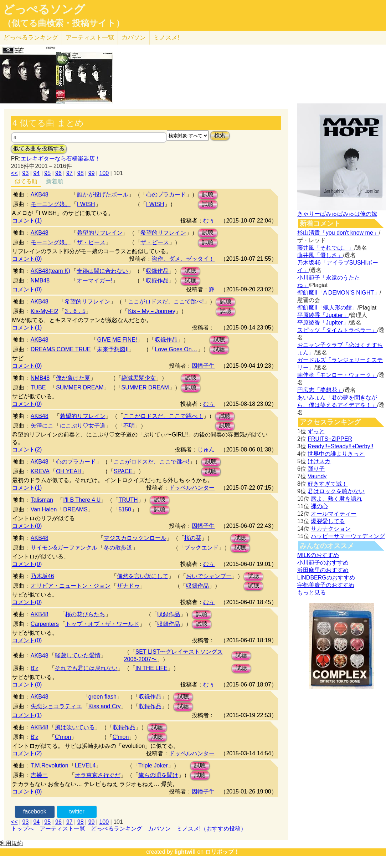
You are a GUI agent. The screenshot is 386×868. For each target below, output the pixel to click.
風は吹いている (75, 727)
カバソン (134, 38)
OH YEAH (69, 471)
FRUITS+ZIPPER (330, 439)
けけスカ (319, 461)
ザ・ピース (91, 242)
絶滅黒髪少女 (139, 378)
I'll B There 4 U (82, 500)
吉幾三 (39, 775)
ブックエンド (201, 548)
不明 (129, 426)
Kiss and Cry (105, 706)
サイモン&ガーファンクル (64, 548)
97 (70, 173)
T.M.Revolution (50, 765)
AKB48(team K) (50, 271)
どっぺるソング (44, 9)
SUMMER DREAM (80, 387)
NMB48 (40, 280)
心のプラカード (166, 195)
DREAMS (75, 509)
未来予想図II (113, 349)
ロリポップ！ (222, 852)
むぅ (209, 221)
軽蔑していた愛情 (78, 655)
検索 (220, 135)
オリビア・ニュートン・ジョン (71, 586)
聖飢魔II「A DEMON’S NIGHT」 (338, 293)
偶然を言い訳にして (143, 576)
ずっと (316, 431)
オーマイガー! (94, 280)
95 (47, 173)
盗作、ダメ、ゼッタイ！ (183, 259)
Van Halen (44, 509)
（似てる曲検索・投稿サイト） (64, 23)
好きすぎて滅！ (328, 484)
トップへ (22, 829)
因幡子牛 (203, 366)
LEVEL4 (85, 765)
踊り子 (316, 469)
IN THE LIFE (151, 668)
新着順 (55, 181)
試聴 (208, 195)
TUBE (38, 387)
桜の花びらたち (85, 614)
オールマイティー (334, 514)
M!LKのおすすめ (318, 555)
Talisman (42, 500)
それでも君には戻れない (86, 668)
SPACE (123, 471)
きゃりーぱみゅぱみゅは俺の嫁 (337, 214)
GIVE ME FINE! (117, 340)
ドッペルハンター (192, 488)
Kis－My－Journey (151, 311)
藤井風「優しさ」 (320, 255)
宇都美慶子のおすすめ (326, 585)
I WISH (86, 204)
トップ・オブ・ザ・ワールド (102, 624)
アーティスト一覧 (62, 829)
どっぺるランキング (117, 829)
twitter (77, 811)
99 (92, 173)
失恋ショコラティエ (56, 706)
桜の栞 (193, 538)
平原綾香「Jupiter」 (323, 315)
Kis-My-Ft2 (44, 311)
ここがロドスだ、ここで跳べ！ (163, 416)
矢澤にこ (42, 426)
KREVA (40, 471)
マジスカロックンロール (135, 538)
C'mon (63, 737)
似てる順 (26, 181)
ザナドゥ (128, 586)
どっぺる (31, 38)
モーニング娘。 (51, 204)
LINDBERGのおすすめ (326, 578)
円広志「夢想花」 (320, 390)
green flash (102, 697)
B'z (35, 668)
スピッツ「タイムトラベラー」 (337, 330)
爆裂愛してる (328, 521)
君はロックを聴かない (336, 491)
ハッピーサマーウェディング (348, 536)
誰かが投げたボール (103, 195)
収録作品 (157, 271)
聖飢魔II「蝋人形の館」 (327, 308)
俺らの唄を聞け (158, 775)
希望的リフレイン (100, 233)
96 (58, 173)
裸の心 (319, 506)
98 (81, 173)
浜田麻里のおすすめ (323, 570)
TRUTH (128, 500)
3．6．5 (75, 311)
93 (26, 173)
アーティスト (90, 38)
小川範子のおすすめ (323, 563)
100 (104, 173)
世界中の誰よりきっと (336, 454)
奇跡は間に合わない (102, 271)
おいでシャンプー (209, 576)
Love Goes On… (176, 349)
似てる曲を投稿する (39, 149)
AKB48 (40, 195)
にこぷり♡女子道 (83, 426)
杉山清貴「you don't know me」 (338, 233)
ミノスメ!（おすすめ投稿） (211, 829)
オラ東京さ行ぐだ (98, 775)
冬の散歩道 (118, 548)
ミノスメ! (166, 38)
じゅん (206, 450)
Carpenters (45, 624)
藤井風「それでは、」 (326, 248)
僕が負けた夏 (73, 378)
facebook (35, 811)
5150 (125, 509)
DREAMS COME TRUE (61, 349)
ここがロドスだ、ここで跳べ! (166, 302)
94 (36, 173)
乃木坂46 (42, 576)
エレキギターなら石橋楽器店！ (61, 159)
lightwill (185, 852)
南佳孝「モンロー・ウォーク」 (337, 375)
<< (14, 173)
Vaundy (317, 476)
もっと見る (312, 593)
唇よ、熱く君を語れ (336, 499)
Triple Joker (153, 765)
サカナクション (331, 529)
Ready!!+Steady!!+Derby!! (340, 446)
